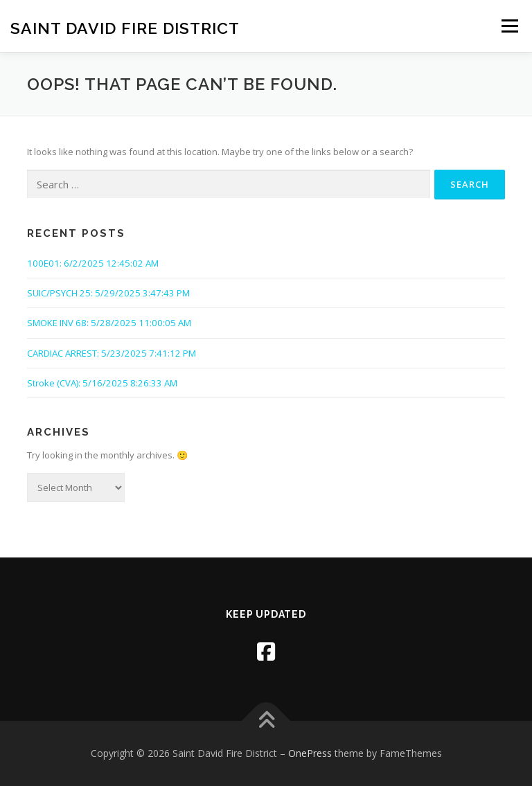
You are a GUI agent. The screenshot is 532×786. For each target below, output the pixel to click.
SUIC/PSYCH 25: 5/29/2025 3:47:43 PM (108, 293)
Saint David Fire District (125, 27)
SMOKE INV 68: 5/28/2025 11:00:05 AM (109, 323)
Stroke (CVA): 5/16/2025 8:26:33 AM (102, 383)
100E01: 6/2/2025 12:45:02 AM (93, 263)
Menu (509, 26)
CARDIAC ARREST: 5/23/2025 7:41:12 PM (112, 353)
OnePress (310, 753)
